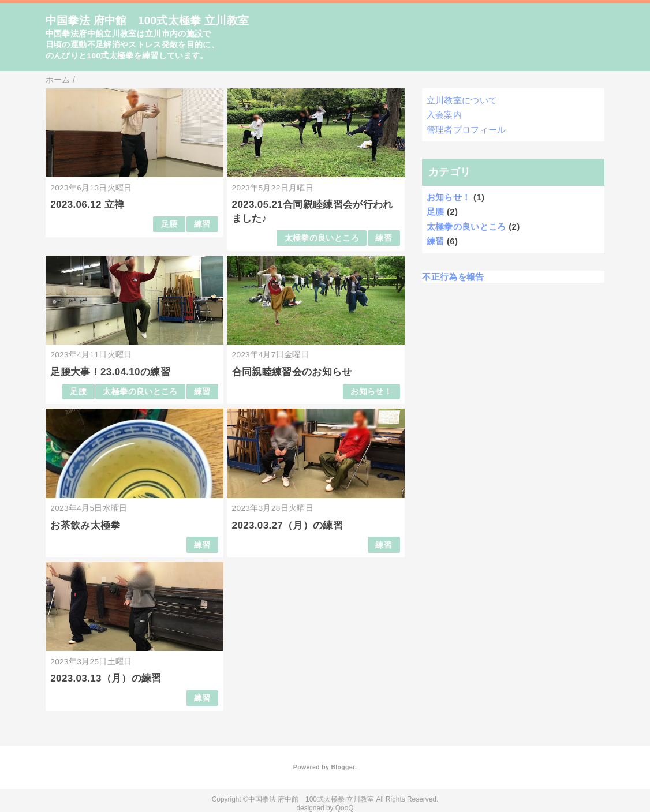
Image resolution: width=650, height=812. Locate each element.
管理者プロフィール (466, 130)
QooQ (345, 808)
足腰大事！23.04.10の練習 (110, 372)
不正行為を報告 (453, 277)
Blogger (343, 767)
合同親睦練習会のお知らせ (292, 372)
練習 (202, 224)
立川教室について (462, 100)
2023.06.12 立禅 (87, 205)
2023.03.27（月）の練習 (288, 525)
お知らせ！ (371, 392)
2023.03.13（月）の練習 (106, 678)
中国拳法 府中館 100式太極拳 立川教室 (147, 20)
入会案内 (444, 115)
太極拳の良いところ (322, 238)
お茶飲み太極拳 (85, 525)
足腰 (169, 224)
